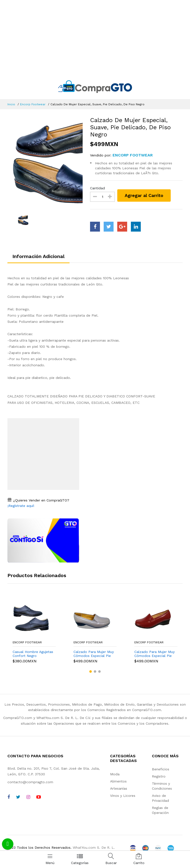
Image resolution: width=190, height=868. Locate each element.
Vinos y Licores (123, 796)
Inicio (11, 104)
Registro (159, 776)
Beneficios (161, 769)
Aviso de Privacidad (160, 798)
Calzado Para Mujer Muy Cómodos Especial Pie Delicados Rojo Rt (154, 654)
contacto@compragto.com (30, 782)
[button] (91, 672)
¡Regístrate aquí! (21, 506)
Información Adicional (38, 256)
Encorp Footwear (33, 104)
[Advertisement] (95, 37)
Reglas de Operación (160, 810)
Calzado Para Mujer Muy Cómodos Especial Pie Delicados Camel (94, 654)
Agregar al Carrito (144, 195)
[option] (45, 162)
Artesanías (119, 788)
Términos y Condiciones (162, 786)
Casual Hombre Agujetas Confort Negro (33, 654)
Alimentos (118, 781)
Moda (115, 774)
